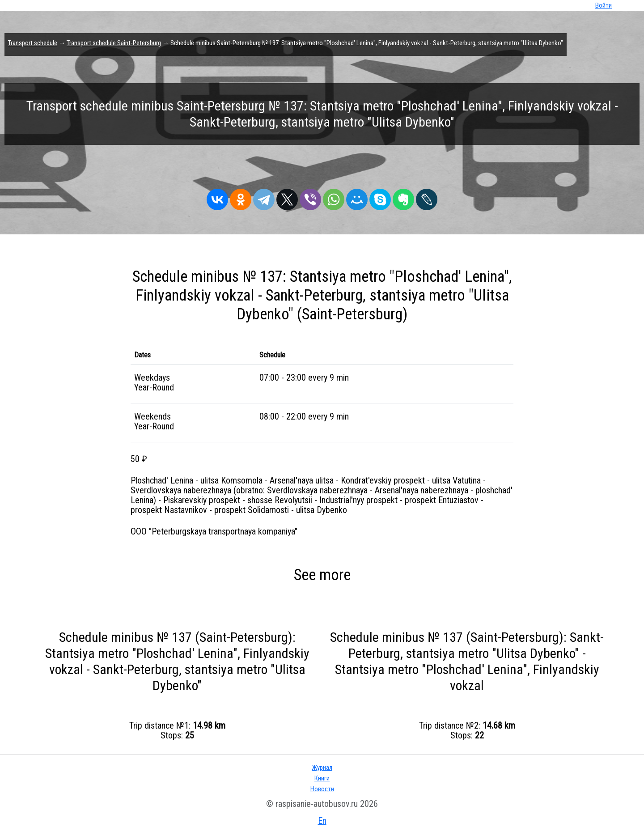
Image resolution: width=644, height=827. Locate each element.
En (322, 821)
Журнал (322, 768)
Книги (322, 778)
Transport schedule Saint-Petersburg (114, 43)
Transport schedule (33, 43)
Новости (322, 789)
